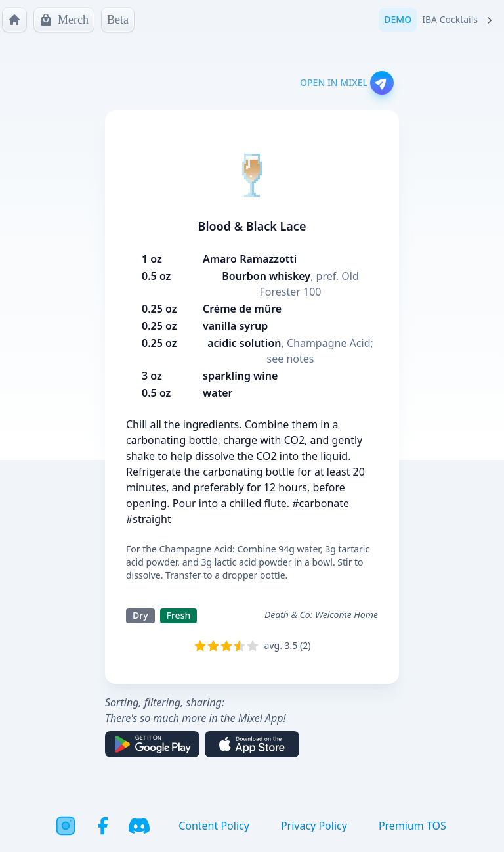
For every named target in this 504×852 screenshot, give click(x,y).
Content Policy (214, 826)
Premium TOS (412, 826)
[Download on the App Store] (252, 744)
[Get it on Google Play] (152, 744)
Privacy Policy (314, 826)
